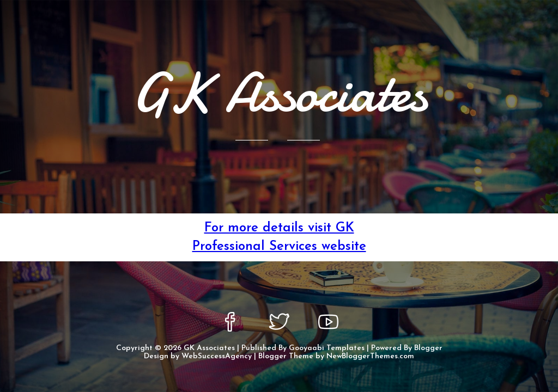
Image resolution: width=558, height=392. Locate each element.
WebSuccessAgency (217, 356)
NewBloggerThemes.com (370, 356)
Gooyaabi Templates (327, 348)
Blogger (428, 348)
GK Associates (209, 348)
